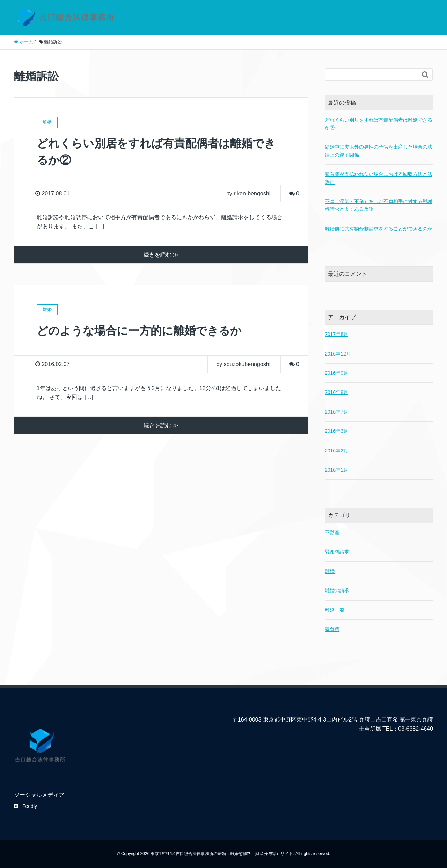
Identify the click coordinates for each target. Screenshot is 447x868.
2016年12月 (338, 354)
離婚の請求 (337, 590)
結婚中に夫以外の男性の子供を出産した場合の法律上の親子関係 (379, 151)
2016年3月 (336, 431)
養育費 (332, 629)
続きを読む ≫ (161, 255)
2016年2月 (336, 451)
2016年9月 (336, 373)
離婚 (330, 571)
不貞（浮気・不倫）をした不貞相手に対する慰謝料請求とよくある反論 (379, 205)
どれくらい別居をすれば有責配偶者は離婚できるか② (379, 124)
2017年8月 (336, 334)
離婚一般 (335, 610)
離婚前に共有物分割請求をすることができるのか (379, 229)
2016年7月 (336, 412)
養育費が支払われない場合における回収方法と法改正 (379, 178)
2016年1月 (336, 470)
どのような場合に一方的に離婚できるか (139, 331)
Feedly (25, 806)
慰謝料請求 (337, 552)
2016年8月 (336, 392)
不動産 (332, 532)
